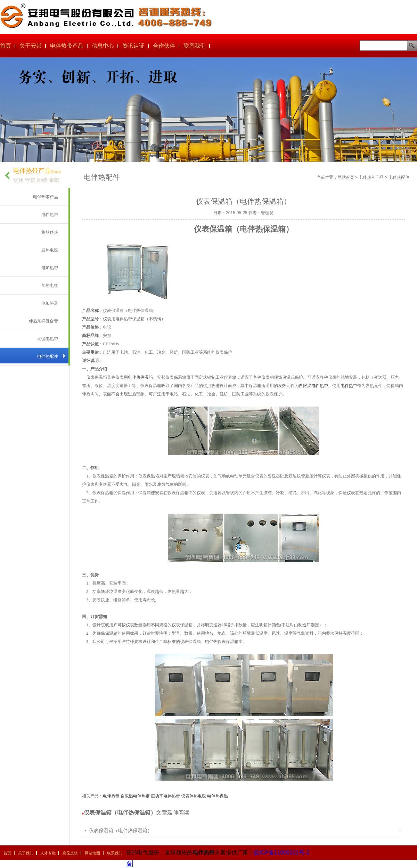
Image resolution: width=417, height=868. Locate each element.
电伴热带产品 (67, 46)
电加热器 (50, 303)
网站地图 (92, 853)
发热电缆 (50, 250)
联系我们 (195, 46)
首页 (6, 46)
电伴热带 (50, 215)
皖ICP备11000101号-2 (281, 853)
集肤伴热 (50, 232)
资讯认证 (133, 46)
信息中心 (103, 46)
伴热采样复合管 (43, 321)
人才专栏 (48, 853)
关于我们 (26, 853)
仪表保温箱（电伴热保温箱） (121, 830)
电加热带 (50, 268)
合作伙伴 (164, 46)
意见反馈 (70, 853)
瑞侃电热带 (48, 339)
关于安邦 (31, 46)
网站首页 (346, 177)
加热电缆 (50, 286)
